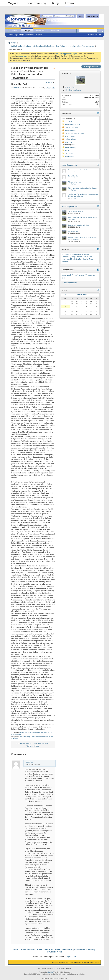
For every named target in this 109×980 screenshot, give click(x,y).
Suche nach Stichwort (69, 283)
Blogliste (39, 35)
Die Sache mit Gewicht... (76, 211)
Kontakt (55, 963)
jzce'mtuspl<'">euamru (39, 732)
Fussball (68, 150)
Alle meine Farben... (75, 182)
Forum (69, 3)
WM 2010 (69, 142)
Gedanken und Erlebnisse (40, 737)
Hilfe (81, 16)
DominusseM (77, 254)
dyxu (64, 275)
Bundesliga (69, 121)
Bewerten (50, 83)
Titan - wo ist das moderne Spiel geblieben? (83, 188)
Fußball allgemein (72, 139)
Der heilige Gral (73, 176)
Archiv (87, 963)
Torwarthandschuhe (72, 124)
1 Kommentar (50, 88)
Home (15, 949)
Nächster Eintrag (33, 746)
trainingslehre (16, 735)
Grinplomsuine (76, 257)
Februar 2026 (82, 295)
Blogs (27, 31)
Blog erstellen (91, 66)
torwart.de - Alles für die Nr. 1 (71, 963)
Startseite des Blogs (42, 743)
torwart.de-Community (85, 949)
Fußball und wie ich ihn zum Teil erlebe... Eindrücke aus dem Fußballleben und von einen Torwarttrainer (53, 46)
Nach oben (95, 963)
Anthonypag (66, 254)
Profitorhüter (70, 136)
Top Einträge (30, 35)
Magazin (13, 3)
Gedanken (69, 153)
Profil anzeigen (69, 87)
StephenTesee (88, 259)
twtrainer (29, 762)
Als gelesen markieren (72, 90)
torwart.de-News (54, 952)
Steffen (65, 73)
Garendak (86, 254)
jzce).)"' (50, 732)
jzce (29, 732)
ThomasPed (66, 261)
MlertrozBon (77, 259)
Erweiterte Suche (94, 34)
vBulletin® (51, 972)
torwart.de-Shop (27, 949)
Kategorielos (70, 157)
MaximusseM (67, 259)
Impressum (71, 957)
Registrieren (92, 16)
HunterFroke (87, 257)
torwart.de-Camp (71, 127)
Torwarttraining (36, 3)
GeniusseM (66, 257)
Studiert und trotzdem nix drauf (79, 170)
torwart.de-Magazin (63, 949)
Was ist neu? (41, 31)
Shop (56, 3)
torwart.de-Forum (45, 949)
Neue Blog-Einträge (16, 35)
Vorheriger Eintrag (24, 743)
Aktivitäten (54, 31)
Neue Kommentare (69, 165)
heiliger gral (23, 732)
